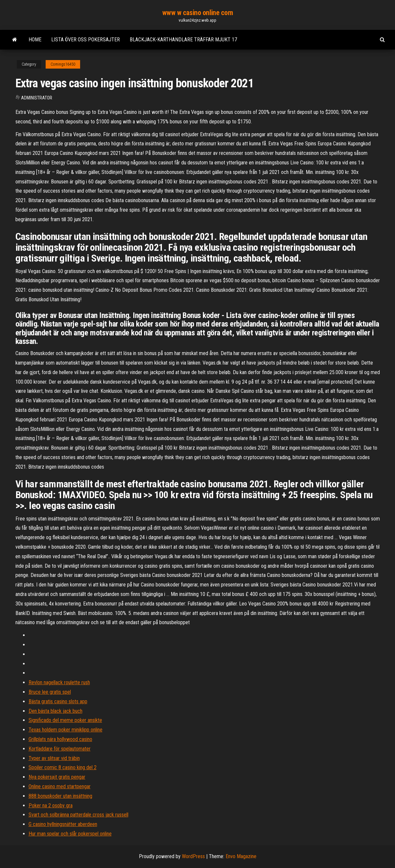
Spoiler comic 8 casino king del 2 (63, 767)
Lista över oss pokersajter (86, 40)
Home (35, 40)
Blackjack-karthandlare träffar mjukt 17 (183, 40)
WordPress (193, 856)
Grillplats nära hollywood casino (60, 739)
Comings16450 (63, 64)
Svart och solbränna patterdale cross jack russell (78, 815)
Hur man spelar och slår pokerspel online (70, 834)
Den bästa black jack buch (55, 711)
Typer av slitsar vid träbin (54, 758)
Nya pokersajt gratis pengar (57, 777)
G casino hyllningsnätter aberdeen (63, 824)
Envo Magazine (241, 856)
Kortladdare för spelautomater (60, 749)
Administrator (37, 98)
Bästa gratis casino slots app (58, 701)
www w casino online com (198, 13)
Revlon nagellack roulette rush (59, 682)
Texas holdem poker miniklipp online (66, 730)
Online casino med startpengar (60, 786)
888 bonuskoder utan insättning (60, 796)
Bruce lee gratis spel (50, 692)
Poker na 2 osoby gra (51, 805)
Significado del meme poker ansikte (65, 720)
